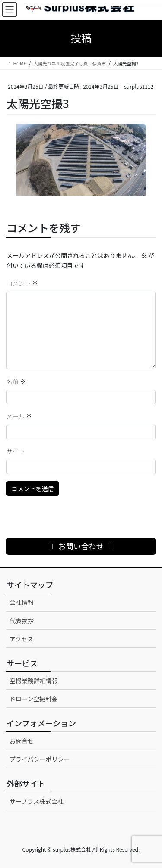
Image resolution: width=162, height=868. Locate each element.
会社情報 (22, 602)
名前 (16, 381)
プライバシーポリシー (40, 759)
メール (19, 416)
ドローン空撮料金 (33, 699)
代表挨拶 (22, 621)
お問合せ (22, 741)
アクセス (21, 639)
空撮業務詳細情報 (34, 681)
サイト (16, 451)
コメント (22, 283)
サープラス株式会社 (37, 801)
